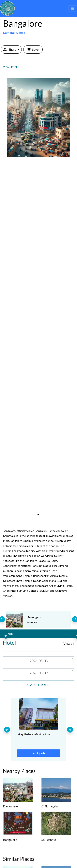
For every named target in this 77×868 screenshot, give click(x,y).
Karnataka (10, 33)
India (22, 33)
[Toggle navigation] (73, 8)
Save (33, 49)
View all (69, 643)
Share (10, 49)
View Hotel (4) (12, 67)
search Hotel (38, 685)
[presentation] (6, 636)
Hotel (9, 634)
